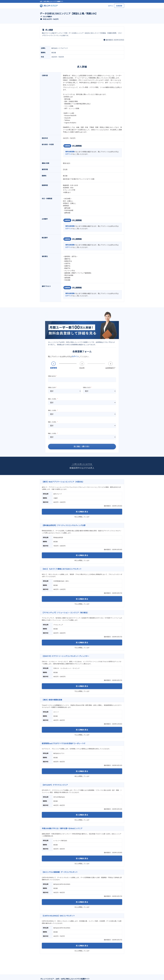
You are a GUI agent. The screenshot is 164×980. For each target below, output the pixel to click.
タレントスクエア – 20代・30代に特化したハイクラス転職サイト (65, 979)
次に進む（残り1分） (82, 446)
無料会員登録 (70, 152)
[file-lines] (43, 30)
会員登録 (119, 6)
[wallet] (41, 19)
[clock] (104, 40)
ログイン (68, 154)
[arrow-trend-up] (41, 16)
